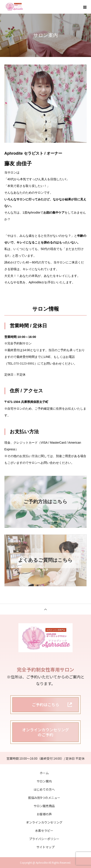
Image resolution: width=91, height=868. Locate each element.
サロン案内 (44, 781)
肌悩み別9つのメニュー (44, 798)
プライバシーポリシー (44, 839)
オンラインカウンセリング (44, 822)
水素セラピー (44, 831)
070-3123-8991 (24, 363)
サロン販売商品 (44, 806)
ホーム (44, 773)
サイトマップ (45, 847)
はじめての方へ (44, 789)
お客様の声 (44, 814)
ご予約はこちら (45, 704)
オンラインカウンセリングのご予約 (45, 732)
